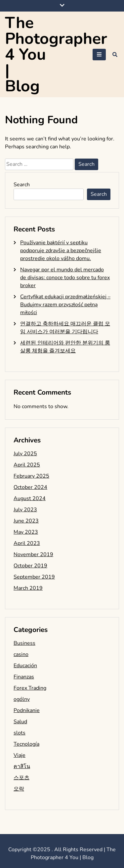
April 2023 (27, 543)
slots (20, 733)
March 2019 (28, 588)
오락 (19, 789)
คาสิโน (22, 766)
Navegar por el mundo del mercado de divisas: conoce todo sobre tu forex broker (65, 278)
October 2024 (30, 487)
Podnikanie (27, 710)
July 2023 (25, 510)
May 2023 (26, 532)
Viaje (20, 755)
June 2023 (26, 521)
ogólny (22, 699)
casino (21, 654)
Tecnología (26, 744)
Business (24, 643)
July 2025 (25, 454)
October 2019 (30, 566)
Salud (20, 722)
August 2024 (30, 498)
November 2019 (33, 554)
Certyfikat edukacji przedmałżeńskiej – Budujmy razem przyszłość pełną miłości (65, 305)
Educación (25, 666)
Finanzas (24, 677)
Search (22, 185)
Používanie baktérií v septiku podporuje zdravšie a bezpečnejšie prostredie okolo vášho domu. (61, 251)
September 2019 (34, 577)
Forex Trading (30, 688)
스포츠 (21, 778)
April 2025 (27, 465)
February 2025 (31, 476)
